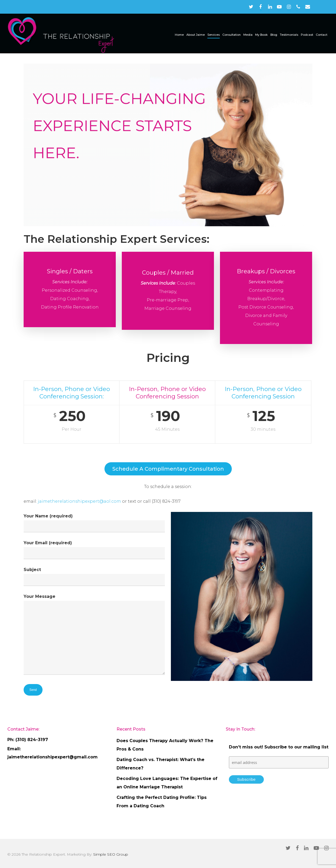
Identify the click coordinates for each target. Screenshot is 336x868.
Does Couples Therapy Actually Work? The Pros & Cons (165, 745)
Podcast (307, 35)
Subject (94, 577)
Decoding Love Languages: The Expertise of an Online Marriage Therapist (167, 783)
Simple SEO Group (111, 854)
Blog (274, 35)
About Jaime (196, 35)
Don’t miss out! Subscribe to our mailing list (279, 747)
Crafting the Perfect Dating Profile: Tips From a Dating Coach (162, 802)
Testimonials (289, 35)
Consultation (232, 35)
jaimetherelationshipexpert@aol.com (80, 501)
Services (214, 35)
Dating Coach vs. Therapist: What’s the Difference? (161, 764)
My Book (261, 35)
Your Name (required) (94, 523)
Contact (322, 35)
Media (248, 35)
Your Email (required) (94, 550)
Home (179, 35)
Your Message (94, 636)
